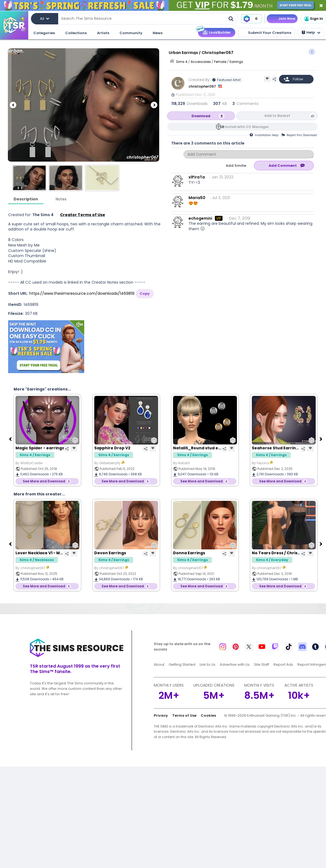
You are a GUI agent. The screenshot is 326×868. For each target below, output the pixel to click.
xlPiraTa (197, 177)
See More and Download (44, 481)
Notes (61, 199)
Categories (44, 33)
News (158, 33)
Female (220, 62)
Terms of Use (184, 715)
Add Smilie (236, 166)
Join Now (287, 19)
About (159, 664)
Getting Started (182, 664)
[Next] (154, 105)
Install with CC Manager (247, 127)
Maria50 (197, 198)
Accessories (201, 62)
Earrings (236, 62)
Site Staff (262, 664)
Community (131, 33)
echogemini (200, 218)
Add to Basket (277, 116)
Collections (76, 33)
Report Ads (283, 664)
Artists (103, 33)
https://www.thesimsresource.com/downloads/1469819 (82, 293)
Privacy (161, 715)
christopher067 (203, 86)
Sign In (313, 19)
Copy (145, 294)
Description (26, 199)
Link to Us (208, 664)
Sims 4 (182, 62)
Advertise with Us (235, 664)
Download (201, 116)
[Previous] (13, 105)
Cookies (208, 715)
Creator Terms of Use (83, 215)
